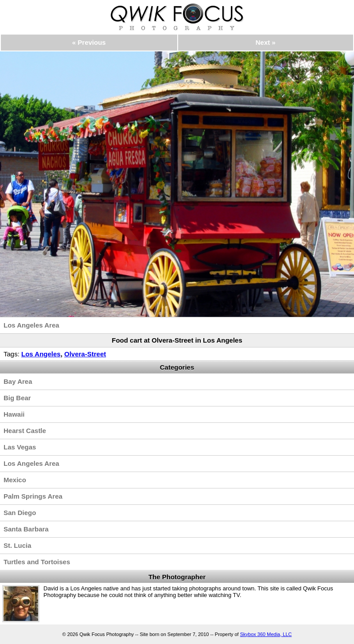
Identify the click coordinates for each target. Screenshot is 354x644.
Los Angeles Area (31, 325)
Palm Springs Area (33, 496)
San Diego (20, 513)
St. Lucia (18, 545)
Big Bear (17, 398)
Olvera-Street (85, 354)
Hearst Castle (25, 431)
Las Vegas (20, 447)
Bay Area (18, 381)
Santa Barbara (26, 529)
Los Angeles (41, 354)
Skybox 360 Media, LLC (266, 634)
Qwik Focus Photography (177, 17)
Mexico (15, 480)
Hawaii (14, 414)
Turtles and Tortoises (37, 562)
